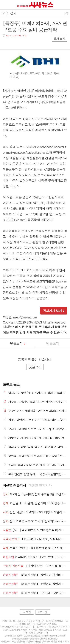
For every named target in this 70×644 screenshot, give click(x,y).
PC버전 (43, 612)
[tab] (14, 486)
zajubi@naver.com (25, 317)
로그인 (27, 612)
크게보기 (60, 39)
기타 (28, 43)
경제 (13, 13)
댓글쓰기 (52, 343)
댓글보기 (18, 343)
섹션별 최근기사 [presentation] (14, 485)
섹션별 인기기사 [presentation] (40, 485)
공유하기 (66, 13)
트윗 (14, 43)
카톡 (21, 43)
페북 (6, 43)
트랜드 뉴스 (11, 384)
